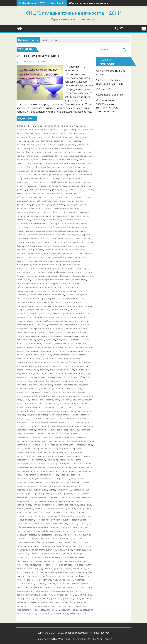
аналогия (42, 130)
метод (49, 328)
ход (18, 599)
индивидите (59, 261)
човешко (21, 614)
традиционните (77, 572)
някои (37, 377)
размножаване (24, 501)
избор (82, 250)
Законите (44, 238)
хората (30, 599)
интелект (21, 272)
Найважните (22, 343)
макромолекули (67, 313)
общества (58, 385)
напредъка (58, 347)
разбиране (58, 494)
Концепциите (79, 298)
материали (61, 317)
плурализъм (56, 426)
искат (70, 272)
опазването (22, 396)
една (73, 216)
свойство (45, 520)
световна (80, 512)
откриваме (36, 419)
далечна (78, 190)
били (58, 137)
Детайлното (67, 197)
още (87, 422)
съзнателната (67, 554)
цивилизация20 (62, 602)
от (39, 415)
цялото (79, 602)
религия (71, 509)
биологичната (81, 137)
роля (19, 512)
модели (43, 336)
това (19, 572)
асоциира (73, 130)
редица (88, 505)
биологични (22, 141)
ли (48, 310)
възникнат (57, 175)
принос (36, 471)
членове (47, 606)
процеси (43, 490)
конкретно (71, 295)
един (19, 216)
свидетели (53, 516)
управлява (79, 580)
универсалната (44, 580)
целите (20, 602)
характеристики (85, 595)
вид (18, 156)
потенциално (69, 445)
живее (19, 231)
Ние (18, 374)
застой (53, 242)
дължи (31, 208)
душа (77, 205)
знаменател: (41, 246)
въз (83, 167)
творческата (61, 565)
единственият (63, 216)
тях (62, 576)
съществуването (73, 561)
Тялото (49, 576)
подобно (74, 430)
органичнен (34, 407)
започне (20, 242)
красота (39, 306)
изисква (56, 253)
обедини (74, 377)
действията (39, 197)
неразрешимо (23, 370)
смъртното (35, 539)
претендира (22, 464)
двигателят (51, 193)
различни (76, 497)
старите (36, 546)
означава (47, 392)
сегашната (32, 527)
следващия (34, 535)
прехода (50, 464)
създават (34, 554)
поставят (70, 441)
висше (89, 156)
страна (65, 546)
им (81, 257)
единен (26, 216)
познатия (43, 434)
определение (23, 400)
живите (35, 231)
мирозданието (80, 328)
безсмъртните (36, 137)
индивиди (48, 261)
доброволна (57, 201)
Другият (69, 205)
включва (37, 160)
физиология (59, 587)
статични (45, 546)
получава (76, 434)
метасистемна (67, 321)
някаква (20, 377)
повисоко (31, 430)
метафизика (69, 325)
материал (38, 317)
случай (58, 535)
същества (80, 557)
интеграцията (74, 265)
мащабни (21, 321)
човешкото (31, 614)
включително (48, 160)
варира (31, 148)
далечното (88, 190)
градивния (77, 186)
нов (42, 374)
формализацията (61, 591)
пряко (59, 490)
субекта (87, 546)
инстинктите (48, 265)
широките (57, 614)
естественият (23, 227)
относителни (69, 419)
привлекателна (84, 464)
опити (69, 396)
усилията (30, 584)
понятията (69, 437)
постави (42, 441)
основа (62, 407)
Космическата (34, 302)
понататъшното (24, 437)
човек (55, 606)
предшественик (24, 460)
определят (60, 400)
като (57, 280)
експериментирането (73, 220)
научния (67, 351)
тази (27, 565)
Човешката (45, 610)
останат (79, 411)
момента (21, 340)
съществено (22, 561)
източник (58, 257)
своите (31, 520)
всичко (58, 167)
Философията (37, 591)
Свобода (63, 516)
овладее (77, 389)
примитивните (85, 467)
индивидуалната (74, 261)
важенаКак (84, 145)
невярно (47, 355)
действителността (25, 197)
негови (73, 355)
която (81, 302)
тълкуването (31, 576)
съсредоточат (23, 557)
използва (65, 253)
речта (79, 509)
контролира (39, 298)
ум (86, 576)
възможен (21, 171)
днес (19, 201)
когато (59, 291)
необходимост (85, 362)
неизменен (64, 358)
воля (42, 163)
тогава (25, 572)
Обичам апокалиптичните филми (88, 3)
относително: (82, 419)
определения (37, 400)
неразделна (82, 366)
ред (81, 505)
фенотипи (48, 587)
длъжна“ (78, 197)
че (27, 606)
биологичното (51, 141)
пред (61, 449)
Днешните (27, 201)
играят (34, 250)
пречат (67, 464)
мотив (29, 340)
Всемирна (41, 167)
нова (47, 374)
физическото (86, 587)
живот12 (50, 231)
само (43, 512)
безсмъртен (40, 133)
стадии (20, 546)
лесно (43, 310)
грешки (30, 190)
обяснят (69, 389)
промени (65, 482)
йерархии (30, 276)
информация (60, 272)
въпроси (44, 178)
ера (52, 223)
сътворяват (69, 557)
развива (77, 494)
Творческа (50, 565)
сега (24, 527)
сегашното (43, 527)
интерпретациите (45, 272)
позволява (32, 434)
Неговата (65, 355)
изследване (47, 257)
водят (36, 163)
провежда (54, 475)
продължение (77, 479)
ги (82, 182)
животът (43, 235)
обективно (22, 381)
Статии (22, 126)
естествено (35, 227)
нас (37, 351)
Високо (82, 156)
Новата (54, 374)
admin (42, 62)
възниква (82, 171)
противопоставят (57, 486)
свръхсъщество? (41, 524)
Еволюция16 (59, 212)
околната (67, 392)
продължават (48, 479)
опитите (77, 396)
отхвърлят (33, 422)
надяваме (74, 340)
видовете (46, 156)
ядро (78, 614)
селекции (54, 527)
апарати (52, 130)
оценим (62, 422)
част (86, 602)
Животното (33, 235)
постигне (21, 445)
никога (25, 374)
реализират (38, 505)
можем (67, 336)
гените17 (52, 182)
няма (52, 377)
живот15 (59, 231)
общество (83, 385)
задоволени (22, 238)
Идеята (48, 250)
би (53, 137)
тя (39, 576)
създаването (22, 554)
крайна (30, 306)
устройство (50, 584)
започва (88, 238)
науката (44, 351)
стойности (55, 546)
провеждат (64, 475)
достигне (42, 205)
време (65, 163)
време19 (73, 163)
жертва (84, 227)
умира (20, 580)
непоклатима (55, 366)
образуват (34, 385)
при (74, 464)
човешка (34, 610)
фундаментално (39, 595)
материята (72, 317)
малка (79, 313)
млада (27, 332)
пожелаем (21, 434)
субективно (22, 550)
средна (67, 542)
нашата (20, 355)
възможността (56, 171)
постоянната (32, 445)
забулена (66, 235)
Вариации (21, 148)
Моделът (52, 336)
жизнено (52, 235)
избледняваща (71, 250)
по (64, 426)
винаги (64, 156)
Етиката (56, 227)
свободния (22, 520)
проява (52, 490)
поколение (53, 434)
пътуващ (67, 490)
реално (48, 505)
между (30, 321)
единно (52, 216)
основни (42, 411)
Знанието (70, 246)
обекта (89, 377)
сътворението (56, 557)
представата (47, 456)
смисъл (78, 535)
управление (68, 580)
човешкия (77, 610)
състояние (43, 557)
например (69, 347)
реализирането (24, 505)
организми (82, 404)
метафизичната (38, 328)
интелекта (31, 272)
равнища (85, 490)
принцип (45, 471)
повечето (21, 430)
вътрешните (68, 178)
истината (78, 272)
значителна (22, 250)
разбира (47, 494)
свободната (85, 516)
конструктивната (24, 298)
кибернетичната (24, 287)
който (79, 291)
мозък (74, 336)
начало (76, 351)
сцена (31, 550)
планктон (32, 426)
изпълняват (22, 257)
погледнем (50, 430)
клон (52, 291)
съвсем (61, 550)
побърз (77, 426)
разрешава (37, 501)
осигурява (53, 407)
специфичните (23, 542)
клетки (37, 291)
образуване (22, 385)
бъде (47, 145)
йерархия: (54, 276)
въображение (23, 178)
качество (76, 280)
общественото (71, 385)
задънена (34, 238)
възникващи (45, 175)
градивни (67, 186)
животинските (79, 231)
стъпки (72, 546)
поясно (89, 445)
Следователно (47, 535)
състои (34, 557)
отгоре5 (67, 415)
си (61, 527)
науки (51, 351)
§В (38, 126)
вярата (78, 178)
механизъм (66, 328)
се (90, 524)
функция (72, 595)
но (37, 374)
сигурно (67, 527)
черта (32, 606)
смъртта (45, 539)
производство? (52, 482)
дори (34, 205)
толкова (43, 572)
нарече (20, 351)
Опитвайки (50, 396)
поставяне (60, 441)
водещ (30, 163)
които (72, 291)
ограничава (22, 392)
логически (45, 313)
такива (40, 565)
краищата (21, 306)
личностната (22, 313)
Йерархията (66, 276)
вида (23, 156)
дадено (55, 190)
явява (72, 614)
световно (32, 516)
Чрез (40, 614)
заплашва (78, 238)
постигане (88, 441)
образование (60, 381)
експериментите (24, 223)
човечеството (23, 610)
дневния (87, 197)
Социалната (66, 539)
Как (83, 276)
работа (76, 490)
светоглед (42, 516)
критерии (67, 306)
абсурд (69, 126)
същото (20, 565)
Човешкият (88, 610)
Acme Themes (104, 639)
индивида (37, 261)
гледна (87, 182)
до (34, 201)
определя (49, 400)
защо (75, 242)
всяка (65, 167)
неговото (82, 355)
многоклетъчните (63, 332)
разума (58, 501)
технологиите (79, 569)
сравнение (50, 542)
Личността (34, 313)
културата (21, 310)
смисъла (87, 535)
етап (43, 227)
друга (55, 205)
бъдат (40, 145)
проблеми (31, 475)
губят (44, 190)
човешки (55, 610)
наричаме (29, 351)
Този (31, 572)
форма (48, 591)
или (76, 257)
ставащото (84, 542)
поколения (65, 434)
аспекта (82, 130)
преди (33, 452)
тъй (22, 576)
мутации (40, 340)
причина (86, 471)
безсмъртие (53, 133)
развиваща (22, 497)
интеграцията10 (24, 268)
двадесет (26, 193)
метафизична (23, 328)
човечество (80, 606)
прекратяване (39, 460)
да (49, 190)
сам (30, 512)
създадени (44, 554)
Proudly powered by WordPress (52, 639)
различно (86, 497)
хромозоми (68, 599)
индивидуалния (24, 265)
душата (84, 205)
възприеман (69, 175)
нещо (67, 370)
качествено (65, 280)
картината (49, 280)
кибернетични (40, 287)
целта (27, 602)
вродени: (82, 163)
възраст (79, 175)
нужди (89, 374)
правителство (30, 449)
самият (36, 512)
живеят (27, 231)
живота (68, 231)
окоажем (57, 392)
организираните (67, 404)
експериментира (53, 220)
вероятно (50, 148)
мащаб (81, 317)
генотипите (63, 182)
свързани (83, 524)
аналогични (31, 130)
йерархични (42, 276)
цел (83, 599)
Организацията (51, 404)
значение (80, 246)
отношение (22, 422)
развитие (32, 497)
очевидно (79, 422)
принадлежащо (24, 471)
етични (65, 227)
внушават (21, 163)
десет (57, 197)
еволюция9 (71, 212)
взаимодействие (75, 148)
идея (41, 250)
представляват (84, 456)
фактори (28, 587)
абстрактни (59, 126)
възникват (33, 175)
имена (20, 261)
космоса (73, 302)
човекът (70, 606)
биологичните (36, 141)
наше (27, 355)
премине (51, 460)
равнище (21, 494)
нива (82, 370)
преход (32, 464)
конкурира (82, 295)
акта (85, 126)
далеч (62, 190)
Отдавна (76, 415)
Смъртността (23, 539)
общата (49, 385)
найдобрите (61, 343)
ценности (35, 602)
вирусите (73, 156)
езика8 (20, 220)
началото (85, 351)
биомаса (63, 141)
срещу (74, 542)
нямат (59, 377)
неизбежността (50, 358)
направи (48, 347)
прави (19, 449)
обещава (32, 381)
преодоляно (77, 460)
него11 (56, 355)
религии (50, 509)
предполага (62, 452)
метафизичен (82, 325)
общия (44, 389)
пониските (47, 437)
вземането (80, 152)
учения (86, 584)
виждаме (55, 156)
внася (81, 160)
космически (48, 302)
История (21, 276)
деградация (62, 193)
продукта (36, 479)
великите (40, 148)
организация (36, 404)
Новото (73, 374)
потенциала (56, 445)
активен (20, 130)
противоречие (23, 490)
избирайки (58, 250)
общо (61, 389)
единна (44, 216)
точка (66, 572)
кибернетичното (24, 291)
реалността (58, 505)
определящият (85, 400)
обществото (34, 389)
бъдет (53, 145)
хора (23, 599)
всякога (72, 167)
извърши (30, 253)
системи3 (40, 531)
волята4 (57, 163)
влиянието (72, 160)
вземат (89, 152)
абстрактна (48, 126)
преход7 (41, 464)
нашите (35, 355)
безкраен (29, 133)
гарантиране (23, 182)
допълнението (23, 205)
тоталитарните (55, 572)
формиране (76, 591)
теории (68, 569)
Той (37, 572)
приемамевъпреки (25, 467)
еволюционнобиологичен (29, 212)
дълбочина (22, 208)
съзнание (55, 554)
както (40, 280)
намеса (30, 347)
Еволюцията (83, 212)
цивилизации (47, 602)
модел (35, 336)
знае (32, 246)
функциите (62, 595)
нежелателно (23, 358)
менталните (40, 321)
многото (21, 336)
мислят (20, 332)
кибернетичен (23, 283)
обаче (66, 377)
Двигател (40, 193)
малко (86, 313)
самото (65, 512)
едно (79, 216)
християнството (42, 599)
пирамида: (22, 426)
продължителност (36, 482)
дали (19, 193)
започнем (30, 242)
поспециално (31, 441)
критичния (78, 306)
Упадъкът (57, 580)
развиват (87, 494)
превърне (53, 449)
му (34, 340)
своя (53, 520)
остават (62, 411)
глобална (21, 186)
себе (19, 527)
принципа (55, 471)
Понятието (58, 437)
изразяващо (34, 257)
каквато (89, 276)
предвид (77, 449)
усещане (21, 584)
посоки (20, 441)
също (84, 561)
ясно (84, 614)
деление (50, 197)
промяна (85, 482)
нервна (35, 370)
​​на (64, 340)
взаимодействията (44, 152)
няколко (45, 377)
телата (60, 569)
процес (35, 490)
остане (87, 411)
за (59, 235)
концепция (22, 302)
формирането (23, 595)
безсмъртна (80, 133)
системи (31, 531)
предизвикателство (47, 452)
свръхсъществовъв (59, 524)
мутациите (50, 340)
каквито (27, 280)
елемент (37, 223)
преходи (59, 464)
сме (64, 535)
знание (61, 246)
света (72, 512)
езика (85, 216)
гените (43, 182)
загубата (75, 235)
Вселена (31, 167)
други (62, 205)
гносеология (45, 186)
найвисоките (35, 343)
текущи (53, 569)
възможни (32, 171)
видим (30, 156)
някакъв (29, 377)
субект (80, 546)
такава (33, 565)
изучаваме (68, 257)
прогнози (75, 475)
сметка (70, 535)
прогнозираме (23, 479)
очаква (70, 422)
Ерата (58, 223)
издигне (47, 253)
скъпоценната (65, 531)
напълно (80, 347)
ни (77, 370)
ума (90, 576)
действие (73, 193)
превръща (42, 449)
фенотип (38, 587)
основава (71, 407)
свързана (73, 524)
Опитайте (40, 396)
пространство (23, 486)
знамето (52, 246)
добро (47, 201)
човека (62, 606)
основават (82, 407)
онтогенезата (79, 392)
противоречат (73, 486)
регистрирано (72, 505)
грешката (21, 190)
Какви (19, 280)
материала (49, 317)
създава (77, 550)
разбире (68, 494)
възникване (22, 175)
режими (20, 509)
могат (28, 336)
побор (69, 426)
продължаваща (62, 479)
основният (52, 411)
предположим (75, 452)
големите (56, 186)
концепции (67, 298)
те (41, 569)
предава (68, 449)
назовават (85, 340)
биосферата (75, 141)
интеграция (61, 265)
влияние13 (61, 160)
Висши (20, 160)
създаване (87, 550)
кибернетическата (40, 283)
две (33, 193)
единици (35, 216)
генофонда (75, 182)
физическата (72, 587)
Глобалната (32, 186)
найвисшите (48, 343)
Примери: (60, 467)
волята (49, 163)
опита (31, 396)
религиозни (61, 509)
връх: (90, 163)
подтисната (85, 430)
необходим (59, 362)
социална (54, 539)
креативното (55, 306)
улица (70, 576)
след (75, 531)
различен (65, 497)
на (67, 340)
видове (37, 156)
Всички (50, 167)
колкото (32, 295)
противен (43, 486)
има (85, 257)
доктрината (77, 201)
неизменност (76, 358)
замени (53, 238)
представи (59, 456)
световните (22, 516)
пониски (37, 437)
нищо (32, 374)
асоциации (62, 130)
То (88, 569)
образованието (75, 381)
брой (34, 145)
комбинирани (44, 295)
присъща (77, 471)
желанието (74, 227)
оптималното (23, 404)
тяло (43, 576)
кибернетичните (56, 287)
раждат (39, 494)
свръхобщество (63, 520)
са (26, 512)
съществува (44, 561)
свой (38, 520)
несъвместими (56, 370)
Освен (44, 407)
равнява (30, 494)
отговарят (46, 415)
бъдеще (61, 145)
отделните (86, 415)
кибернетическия (58, 283)
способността (38, 542)
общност (53, 389)
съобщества (80, 554)
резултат (29, 509)
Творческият (85, 565)
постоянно (44, 445)
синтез (75, 527)
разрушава (49, 501)
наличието (81, 343)
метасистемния (24, 325)
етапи (49, 227)
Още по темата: (27, 119)
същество (33, 561)
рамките (79, 501)
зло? (27, 246)
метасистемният (40, 325)
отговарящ (57, 415)
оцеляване (52, 422)
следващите (22, 535)
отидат (20, 419)
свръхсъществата (24, 524)
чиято (39, 606)
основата (21, 411)
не (41, 355)
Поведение (87, 426)
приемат (50, 467)
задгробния (86, 235)
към (37, 310)
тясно (57, 576)
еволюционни (59, 208)
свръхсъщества (79, 520)
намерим (21, 347)
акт (80, 126)
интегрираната (40, 268)
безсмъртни (22, 137)
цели (88, 599)
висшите (28, 160)
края (46, 306)
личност (54, 310)
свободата (73, 516)
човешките (66, 610)
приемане (40, 467)
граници (87, 186)
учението (77, 584)
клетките (45, 291)
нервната (44, 370)
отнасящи (47, 419)
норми (81, 374)
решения (88, 509)
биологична (68, 137)
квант (84, 280)
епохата (46, 223)
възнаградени (70, 171)
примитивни (72, 467)
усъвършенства (64, 584)
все (18, 167)
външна (88, 175)
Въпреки (35, 178)
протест (34, 486)
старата (28, 546)
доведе (68, 201)
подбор (65, 430)
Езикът (27, 220)
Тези (46, 569)
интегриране (54, 268)
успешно (40, 584)
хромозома (56, 599)
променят (75, 482)
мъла (59, 340)
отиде (27, 419)
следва (81, 531)
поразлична (81, 437)
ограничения (35, 392)
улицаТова (78, 576)
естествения (81, 223)
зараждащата (42, 242)
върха (52, 178)
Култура (88, 306)
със (88, 554)
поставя (50, 441)
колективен (22, 295)
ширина (47, 614)
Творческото (33, 569)
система (83, 527)
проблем (21, 475)
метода (56, 328)
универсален (30, 580)
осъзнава (21, 415)
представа (36, 456)
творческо (21, 569)
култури (30, 310)
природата (66, 471)
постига (79, 441)
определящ (71, 400)
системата (21, 531)
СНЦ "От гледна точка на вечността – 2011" (74, 13)
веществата (60, 148)
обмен (41, 381)
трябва (89, 572)
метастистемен (55, 325)
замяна (61, 238)
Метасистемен (53, 321)
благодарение (23, 145)
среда (60, 542)
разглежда (55, 497)
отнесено (57, 419)
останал (70, 411)
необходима (71, 362)
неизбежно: (36, 358)
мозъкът (82, 336)
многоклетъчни (46, 332)
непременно (69, 366)
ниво (87, 370)
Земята (20, 246)
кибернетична (74, 283)
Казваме (77, 276)
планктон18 (43, 426)
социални (77, 539)
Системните (52, 531)
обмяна (49, 381)
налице (72, 343)
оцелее (43, 422)
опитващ (61, 396)
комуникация (58, 295)
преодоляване (63, 460)
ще (65, 614)
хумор (77, 599)
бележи (47, 137)
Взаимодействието (25, 152)
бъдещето (70, 145)
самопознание (53, 512)
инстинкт (37, 265)
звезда (90, 242)
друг (49, 205)
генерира (34, 182)
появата (80, 445)
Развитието (43, 497)
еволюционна (45, 208)
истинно (88, 272)
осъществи (32, 415)
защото (82, 242)
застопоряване (64, 242)
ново (66, 374)
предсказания (23, 456)
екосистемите (38, 220)
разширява (68, 501)
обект (82, 377)
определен (87, 396)
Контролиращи (53, 298)
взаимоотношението (64, 152)
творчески (73, 565)
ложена (55, 313)
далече (70, 190)
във (79, 167)
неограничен (23, 366)
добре (40, 201)
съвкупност (51, 550)
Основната (31, 411)
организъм (22, 407)
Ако (76, 126)
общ (42, 385)
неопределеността (39, 366)
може (60, 336)
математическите (25, 317)
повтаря (40, 430)
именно (28, 261)
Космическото (61, 302)
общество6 (22, 389)
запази (69, 238)
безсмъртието (66, 133)
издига (39, 253)
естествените (68, 223)
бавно (90, 130)
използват (88, 253)
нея (73, 370)
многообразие (79, 332)
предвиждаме (23, 452)
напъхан (89, 347)
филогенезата (23, 591)
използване (76, 253)
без (22, 133)
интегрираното (69, 268)
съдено (69, 550)
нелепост (48, 362)
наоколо (39, 347)
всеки (23, 167)
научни (59, 351)
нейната (38, 362)
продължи (21, 482)
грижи (38, 190)
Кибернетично (72, 287)
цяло (72, 602)
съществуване (58, 561)
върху (59, 178)
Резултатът (40, 509)
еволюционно (74, 208)
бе (18, 133)
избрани (21, 253)
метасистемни (82, 321)
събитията (40, 550)
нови (60, 374)
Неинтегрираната (25, 362)
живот (42, 231)
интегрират (83, 268)
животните (22, 235)
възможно (43, 171)
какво (34, 280)
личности (64, 310)
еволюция (47, 212)
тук (18, 576)
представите (70, 456)
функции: (52, 595)
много (34, 332)
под (58, 430)
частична (21, 606)
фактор (20, 587)
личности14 (75, 310)
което (66, 291)
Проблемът (42, 475)
